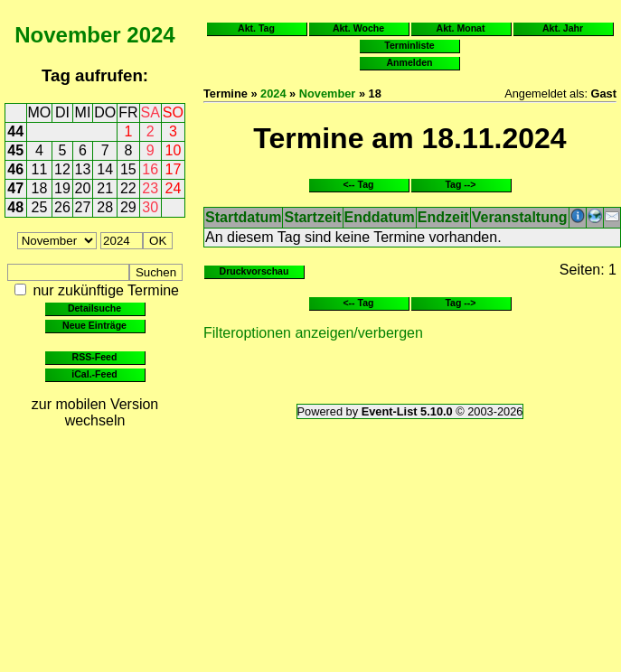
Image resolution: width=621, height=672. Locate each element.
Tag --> (460, 184)
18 (40, 188)
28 (105, 207)
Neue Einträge (94, 325)
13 (83, 169)
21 (105, 188)
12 (62, 169)
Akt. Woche (358, 28)
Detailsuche (94, 308)
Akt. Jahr (563, 28)
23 (150, 188)
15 (128, 169)
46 (15, 169)
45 (15, 150)
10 (174, 150)
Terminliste (409, 45)
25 (40, 207)
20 (83, 188)
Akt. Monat (461, 28)
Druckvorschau (254, 271)
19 (62, 188)
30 (150, 207)
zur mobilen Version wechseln (95, 412)
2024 (151, 35)
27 (83, 207)
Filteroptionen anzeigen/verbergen (313, 333)
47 (15, 188)
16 (150, 169)
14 (105, 169)
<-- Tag (358, 184)
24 (174, 188)
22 (128, 188)
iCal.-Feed (94, 374)
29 (128, 207)
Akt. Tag (256, 28)
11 (40, 169)
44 (15, 131)
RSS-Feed (95, 357)
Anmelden (410, 62)
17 (174, 169)
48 (15, 207)
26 (62, 207)
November (67, 35)
